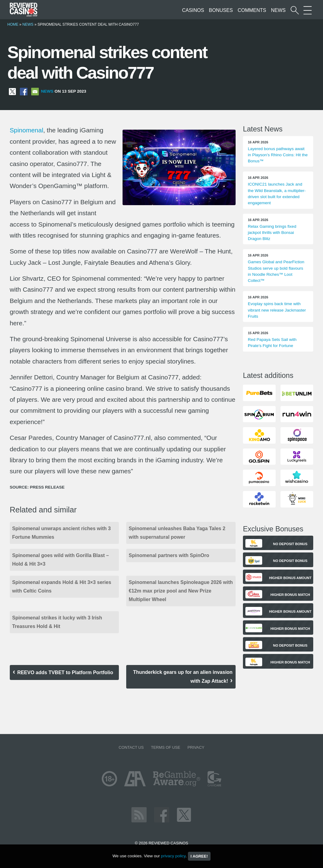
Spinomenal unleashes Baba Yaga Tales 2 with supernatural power (177, 533)
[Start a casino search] (295, 10)
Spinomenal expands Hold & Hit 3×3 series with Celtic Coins (62, 587)
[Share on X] (12, 91)
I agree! (199, 856)
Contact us (131, 747)
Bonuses (221, 10)
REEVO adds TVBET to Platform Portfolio (66, 672)
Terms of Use (166, 747)
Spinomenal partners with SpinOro (169, 555)
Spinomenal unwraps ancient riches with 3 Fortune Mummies (62, 533)
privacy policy (173, 856)
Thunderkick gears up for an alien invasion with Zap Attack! (183, 677)
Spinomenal (27, 130)
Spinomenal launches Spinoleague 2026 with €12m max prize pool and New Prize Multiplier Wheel (181, 591)
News (278, 10)
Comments (252, 10)
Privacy (196, 747)
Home (13, 24)
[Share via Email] (35, 91)
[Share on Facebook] (24, 91)
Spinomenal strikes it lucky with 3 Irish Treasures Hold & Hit (57, 622)
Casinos (193, 10)
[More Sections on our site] (308, 10)
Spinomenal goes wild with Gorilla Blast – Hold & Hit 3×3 (61, 560)
